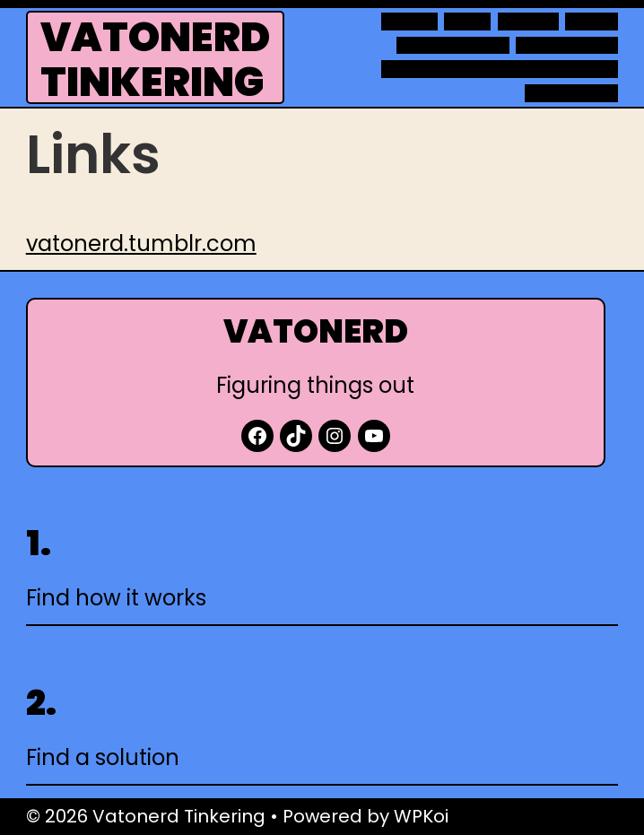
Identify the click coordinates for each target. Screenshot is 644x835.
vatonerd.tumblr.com (141, 244)
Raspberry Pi (567, 46)
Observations (453, 46)
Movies (528, 22)
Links (468, 22)
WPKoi (421, 816)
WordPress (571, 93)
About (409, 22)
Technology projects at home (500, 69)
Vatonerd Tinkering (155, 60)
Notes (592, 22)
